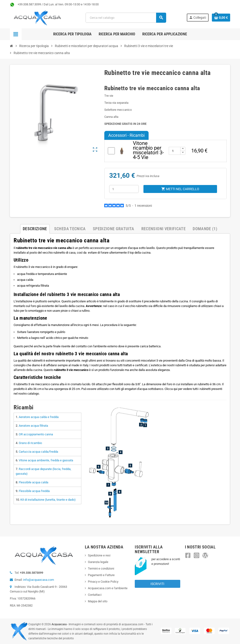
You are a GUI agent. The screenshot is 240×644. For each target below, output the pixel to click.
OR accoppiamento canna (36, 434)
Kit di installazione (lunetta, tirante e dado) (48, 500)
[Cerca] (126, 18)
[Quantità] (124, 189)
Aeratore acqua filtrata (33, 426)
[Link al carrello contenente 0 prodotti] (221, 18)
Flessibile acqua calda (34, 482)
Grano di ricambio (30, 443)
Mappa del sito (98, 601)
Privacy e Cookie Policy (103, 582)
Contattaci (95, 595)
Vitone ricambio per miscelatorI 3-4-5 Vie (148, 150)
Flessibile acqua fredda (34, 491)
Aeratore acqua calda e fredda (39, 417)
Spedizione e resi (99, 555)
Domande (205, 229)
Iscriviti (157, 584)
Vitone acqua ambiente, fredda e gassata (46, 460)
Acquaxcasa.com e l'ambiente (108, 588)
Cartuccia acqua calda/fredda (38, 452)
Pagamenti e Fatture (101, 575)
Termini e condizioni (101, 568)
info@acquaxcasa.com (39, 580)
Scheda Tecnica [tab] (70, 229)
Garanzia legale (98, 562)
